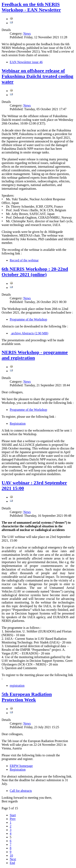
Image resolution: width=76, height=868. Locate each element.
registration (17, 686)
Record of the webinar (24, 260)
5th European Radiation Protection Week (27, 697)
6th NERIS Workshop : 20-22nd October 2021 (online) (35, 272)
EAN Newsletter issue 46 (26, 62)
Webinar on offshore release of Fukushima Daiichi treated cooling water (37, 76)
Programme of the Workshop (28, 319)
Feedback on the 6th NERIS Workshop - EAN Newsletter (31, 7)
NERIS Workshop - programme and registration (35, 355)
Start (13, 815)
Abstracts (29, 333)
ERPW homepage (21, 766)
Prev (13, 819)
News (27, 34)
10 (11, 855)
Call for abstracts (21, 791)
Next (13, 859)
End (12, 863)
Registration (18, 424)
